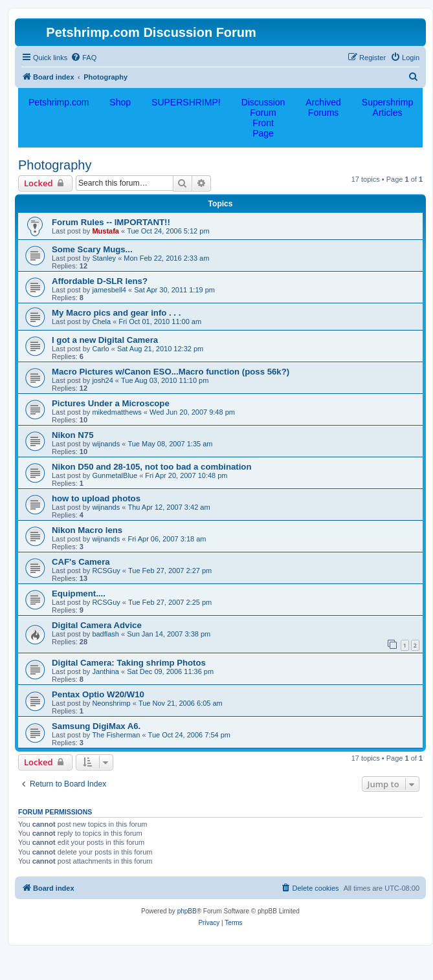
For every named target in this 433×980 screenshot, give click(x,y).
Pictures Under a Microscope (111, 403)
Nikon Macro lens (87, 530)
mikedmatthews (117, 412)
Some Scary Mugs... (92, 249)
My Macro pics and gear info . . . (116, 313)
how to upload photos (96, 498)
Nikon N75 (73, 435)
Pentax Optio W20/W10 (98, 694)
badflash (105, 634)
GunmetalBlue (115, 475)
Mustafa (105, 231)
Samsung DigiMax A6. (96, 726)
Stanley (104, 258)
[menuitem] (83, 58)
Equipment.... (79, 593)
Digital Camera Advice (97, 625)
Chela (101, 321)
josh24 (102, 380)
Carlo (100, 349)
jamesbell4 (109, 290)
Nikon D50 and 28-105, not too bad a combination (151, 467)
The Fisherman (116, 735)
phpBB (187, 911)
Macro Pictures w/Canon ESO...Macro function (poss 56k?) (171, 372)
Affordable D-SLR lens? (100, 281)
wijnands (106, 444)
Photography (55, 165)
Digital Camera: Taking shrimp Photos (129, 663)
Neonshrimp (111, 703)
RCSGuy (106, 571)
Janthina (105, 671)
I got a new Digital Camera (105, 340)
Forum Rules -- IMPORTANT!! (111, 222)
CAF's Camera (81, 562)
